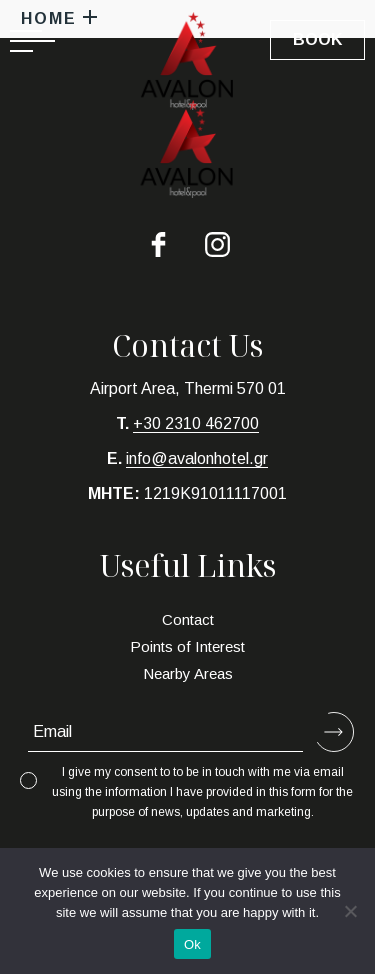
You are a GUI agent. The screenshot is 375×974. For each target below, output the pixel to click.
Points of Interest (187, 646)
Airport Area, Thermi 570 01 (188, 388)
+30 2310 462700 (196, 423)
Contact (188, 619)
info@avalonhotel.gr (197, 458)
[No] (350, 911)
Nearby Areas (188, 673)
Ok (192, 944)
